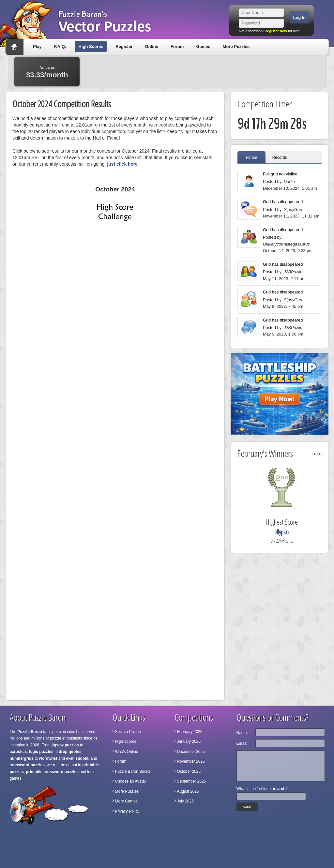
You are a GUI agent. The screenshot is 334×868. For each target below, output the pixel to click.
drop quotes (70, 752)
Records (280, 157)
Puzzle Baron (30, 732)
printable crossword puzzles (52, 772)
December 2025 (191, 752)
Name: (242, 733)
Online (151, 46)
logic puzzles (41, 752)
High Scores (91, 46)
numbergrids (22, 758)
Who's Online (127, 752)
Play (37, 46)
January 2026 (189, 741)
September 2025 (192, 781)
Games (203, 46)
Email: (242, 743)
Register (124, 46)
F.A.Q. (60, 46)
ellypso (290, 532)
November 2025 (191, 761)
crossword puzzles (27, 765)
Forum (177, 46)
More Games (126, 801)
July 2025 (185, 801)
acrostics (18, 752)
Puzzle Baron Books (133, 771)
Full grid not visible (280, 174)
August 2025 (188, 791)
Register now (276, 31)
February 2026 (190, 732)
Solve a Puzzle (128, 732)
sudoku (83, 758)
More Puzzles (236, 46)
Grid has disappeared (283, 202)
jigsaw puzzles (65, 745)
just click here (122, 164)
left (314, 454)
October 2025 (189, 771)
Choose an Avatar (131, 781)
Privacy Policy (127, 811)
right (320, 454)
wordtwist (48, 758)
